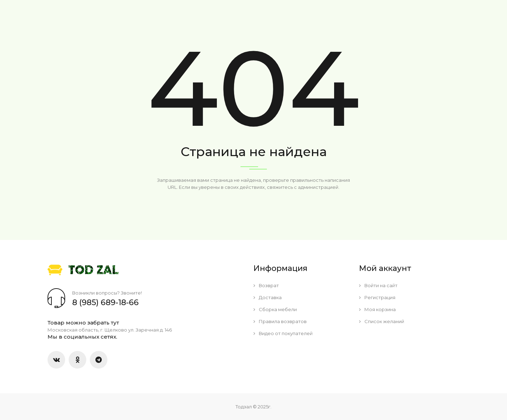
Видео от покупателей (283, 333)
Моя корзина (377, 309)
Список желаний (382, 321)
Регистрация (377, 297)
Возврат (266, 285)
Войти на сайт (378, 285)
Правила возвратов (280, 321)
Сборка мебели (275, 309)
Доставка (268, 297)
